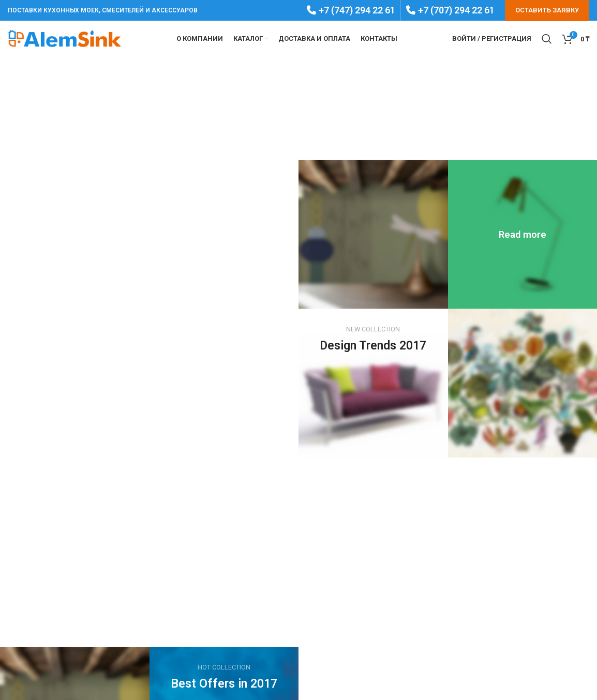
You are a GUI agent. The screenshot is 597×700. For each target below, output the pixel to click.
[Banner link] (523, 234)
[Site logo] (65, 38)
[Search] (547, 39)
